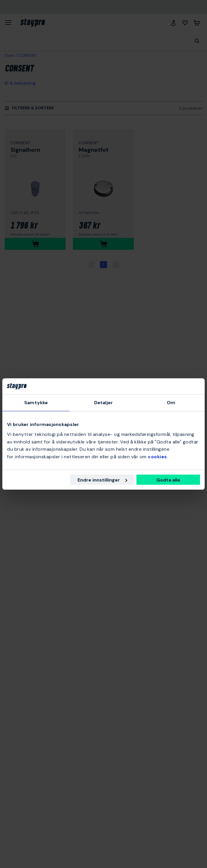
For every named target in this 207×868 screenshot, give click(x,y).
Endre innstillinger (102, 480)
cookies (157, 457)
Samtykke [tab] (36, 403)
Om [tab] (171, 403)
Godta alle (168, 480)
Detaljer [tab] (103, 403)
